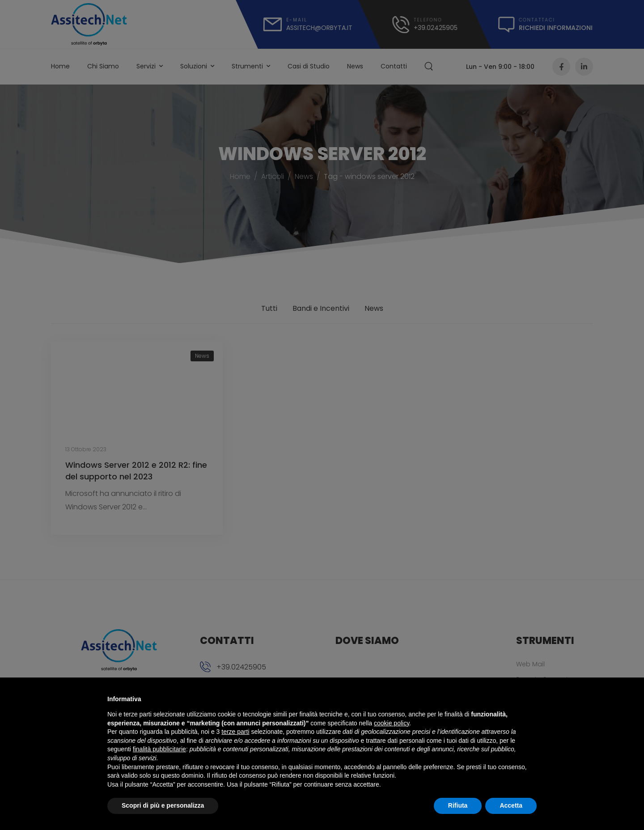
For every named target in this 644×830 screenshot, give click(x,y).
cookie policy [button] (392, 723)
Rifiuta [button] (458, 805)
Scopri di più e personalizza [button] (163, 805)
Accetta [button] (511, 805)
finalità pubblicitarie (159, 749)
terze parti (235, 732)
